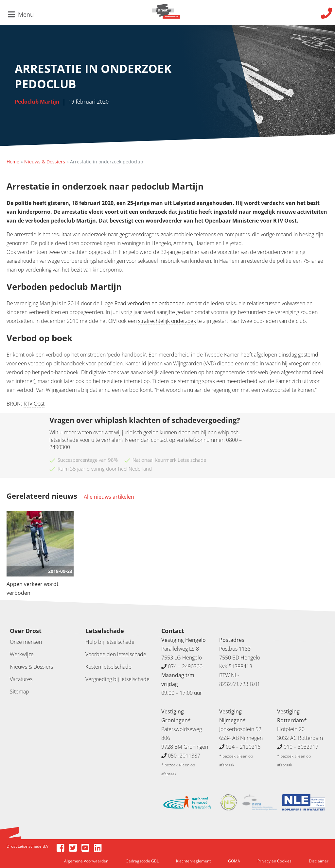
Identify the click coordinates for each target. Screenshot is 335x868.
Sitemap (19, 692)
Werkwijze (22, 654)
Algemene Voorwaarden (86, 861)
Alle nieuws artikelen (109, 497)
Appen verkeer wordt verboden (33, 588)
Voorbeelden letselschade (116, 654)
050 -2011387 (184, 756)
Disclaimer (319, 861)
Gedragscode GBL (142, 861)
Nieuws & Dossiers (45, 162)
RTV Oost (34, 404)
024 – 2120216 (243, 747)
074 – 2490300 (185, 666)
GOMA (234, 861)
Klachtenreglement (193, 861)
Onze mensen (26, 642)
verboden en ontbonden (156, 303)
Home (13, 162)
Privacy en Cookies (274, 861)
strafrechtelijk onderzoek (167, 321)
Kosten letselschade (108, 667)
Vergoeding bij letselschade (117, 679)
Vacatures (21, 679)
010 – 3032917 (301, 747)
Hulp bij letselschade (110, 642)
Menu (21, 14)
